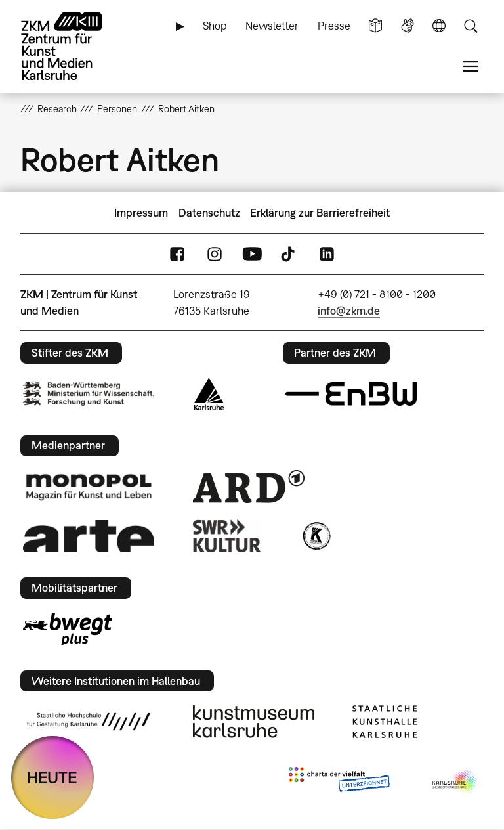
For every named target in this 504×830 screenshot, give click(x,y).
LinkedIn (327, 254)
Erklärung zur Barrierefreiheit (320, 213)
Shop (215, 26)
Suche (471, 26)
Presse (334, 26)
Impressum (141, 213)
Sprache (439, 26)
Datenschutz (209, 213)
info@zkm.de (349, 311)
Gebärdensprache (408, 26)
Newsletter (272, 26)
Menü (471, 67)
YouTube (252, 254)
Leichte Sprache (375, 26)
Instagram (215, 254)
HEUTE (52, 777)
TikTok (289, 254)
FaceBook (177, 254)
